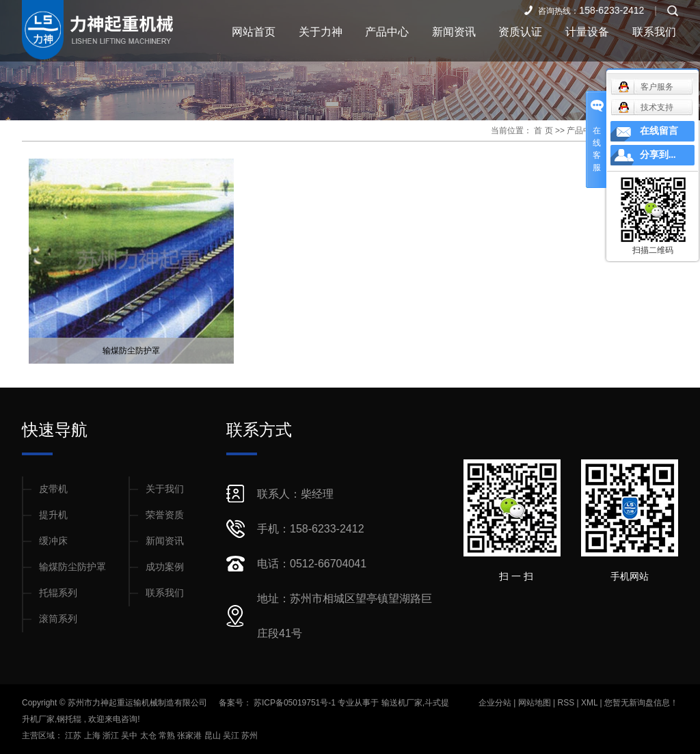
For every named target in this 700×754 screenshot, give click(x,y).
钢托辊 (69, 719)
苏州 (250, 736)
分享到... (658, 155)
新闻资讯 (454, 32)
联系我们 (654, 32)
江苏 (74, 736)
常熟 (168, 736)
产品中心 (387, 32)
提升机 (53, 515)
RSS (566, 703)
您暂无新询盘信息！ (641, 703)
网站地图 (536, 703)
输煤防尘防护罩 (131, 351)
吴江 (232, 736)
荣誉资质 (165, 515)
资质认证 (520, 32)
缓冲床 (53, 541)
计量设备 (587, 32)
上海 (93, 736)
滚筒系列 (58, 619)
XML (589, 703)
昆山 (214, 736)
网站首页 (254, 32)
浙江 (112, 736)
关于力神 (321, 32)
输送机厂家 (402, 703)
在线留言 (659, 131)
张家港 (190, 736)
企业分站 (495, 703)
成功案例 (165, 567)
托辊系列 (58, 593)
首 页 (543, 131)
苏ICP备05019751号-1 (295, 703)
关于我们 (165, 489)
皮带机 (53, 489)
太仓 (149, 736)
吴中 (130, 736)
